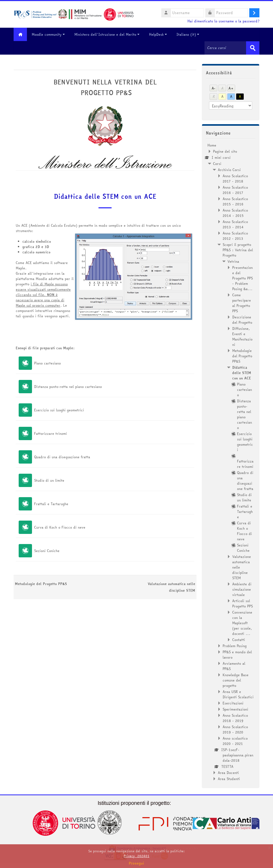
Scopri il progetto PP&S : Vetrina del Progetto (238, 250)
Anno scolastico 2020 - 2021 (235, 741)
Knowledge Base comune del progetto (236, 680)
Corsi (217, 163)
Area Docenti (228, 772)
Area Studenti (229, 778)
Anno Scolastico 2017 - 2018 (235, 178)
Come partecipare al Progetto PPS (242, 303)
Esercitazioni (233, 703)
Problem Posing (235, 646)
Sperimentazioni (235, 709)
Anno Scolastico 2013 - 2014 (235, 224)
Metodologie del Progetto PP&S (41, 584)
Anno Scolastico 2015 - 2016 (235, 201)
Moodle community (50, 34)
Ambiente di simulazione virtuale (242, 589)
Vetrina (233, 261)
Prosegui (136, 863)
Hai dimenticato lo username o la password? (223, 21)
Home (212, 145)
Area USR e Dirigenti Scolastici (238, 694)
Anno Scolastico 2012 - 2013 (235, 236)
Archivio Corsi (229, 169)
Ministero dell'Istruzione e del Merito (108, 34)
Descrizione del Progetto (242, 319)
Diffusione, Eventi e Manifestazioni (242, 336)
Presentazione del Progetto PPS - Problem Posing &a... (242, 278)
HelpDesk (159, 34)
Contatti (239, 639)
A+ (231, 88)
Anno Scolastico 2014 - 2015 (235, 213)
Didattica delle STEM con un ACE (105, 196)
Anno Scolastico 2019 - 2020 (235, 729)
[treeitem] (231, 462)
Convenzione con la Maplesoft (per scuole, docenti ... (242, 623)
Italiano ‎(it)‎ (189, 34)
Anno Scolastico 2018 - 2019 (235, 718)
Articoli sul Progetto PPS (242, 603)
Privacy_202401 (136, 856)
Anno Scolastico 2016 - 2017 (235, 190)
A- (214, 88)
